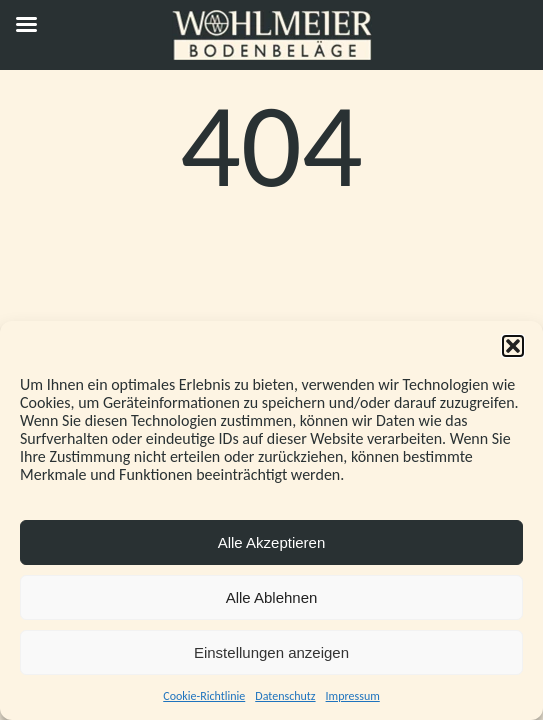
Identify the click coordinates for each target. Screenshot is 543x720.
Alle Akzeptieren (272, 542)
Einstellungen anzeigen (271, 652)
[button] (513, 346)
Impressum (353, 696)
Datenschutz (285, 696)
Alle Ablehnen (272, 597)
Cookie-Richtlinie (204, 696)
